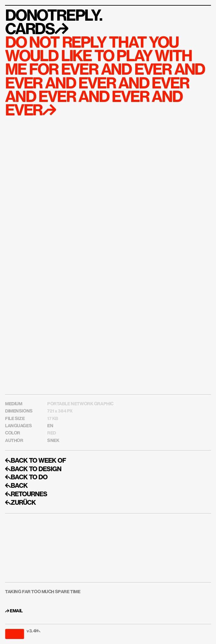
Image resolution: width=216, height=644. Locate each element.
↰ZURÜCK (20, 503)
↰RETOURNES (26, 494)
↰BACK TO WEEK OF (36, 461)
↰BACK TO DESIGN (33, 469)
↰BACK (16, 486)
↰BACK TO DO (26, 477)
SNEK (53, 441)
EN (50, 426)
